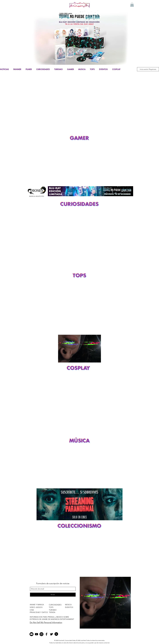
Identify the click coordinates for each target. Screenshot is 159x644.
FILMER (29, 69)
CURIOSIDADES (43, 69)
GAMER (70, 69)
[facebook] (46, 634)
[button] (132, 4)
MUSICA (82, 69)
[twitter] (51, 634)
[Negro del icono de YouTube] (36, 634)
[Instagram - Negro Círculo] (41, 634)
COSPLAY (116, 69)
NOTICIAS (4, 69)
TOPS (92, 69)
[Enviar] (53, 595)
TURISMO (58, 69)
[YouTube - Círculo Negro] (31, 634)
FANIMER (17, 69)
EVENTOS (103, 69)
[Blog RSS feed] (56, 634)
